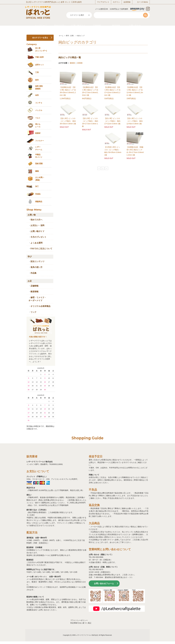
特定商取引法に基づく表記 (81, 623)
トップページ (41, 26)
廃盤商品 (39, 202)
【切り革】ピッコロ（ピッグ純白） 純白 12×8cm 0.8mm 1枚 (135, 121)
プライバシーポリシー (79, 620)
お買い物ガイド (78, 26)
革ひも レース (38, 125)
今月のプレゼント (38, 237)
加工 (37, 186)
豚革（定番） (70, 36)
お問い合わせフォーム (104, 583)
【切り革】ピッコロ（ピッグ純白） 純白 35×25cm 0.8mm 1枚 (68, 121)
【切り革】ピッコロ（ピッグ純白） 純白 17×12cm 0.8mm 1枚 (112, 121)
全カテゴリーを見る (40, 38)
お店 (30, 281)
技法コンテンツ (37, 261)
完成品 (38, 194)
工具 (37, 72)
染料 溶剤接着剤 (39, 87)
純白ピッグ (81, 36)
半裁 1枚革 (39, 57)
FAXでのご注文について (41, 249)
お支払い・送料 (37, 225)
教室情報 (116, 26)
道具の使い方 (36, 267)
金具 (37, 95)
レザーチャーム (39, 148)
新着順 (80, 63)
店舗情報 (97, 26)
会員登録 (127, 2)
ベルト (38, 118)
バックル (39, 110)
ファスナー (40, 141)
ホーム (61, 36)
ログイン (116, 2)
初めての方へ (60, 26)
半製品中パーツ (39, 156)
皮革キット (40, 65)
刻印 (37, 80)
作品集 (33, 273)
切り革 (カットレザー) (41, 49)
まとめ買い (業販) (40, 179)
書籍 (37, 171)
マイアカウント (103, 2)
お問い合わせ (135, 26)
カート (140, 2)
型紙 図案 (39, 164)
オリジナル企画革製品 (40, 306)
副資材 (38, 133)
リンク (33, 312)
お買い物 (32, 215)
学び (30, 257)
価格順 (72, 63)
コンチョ (39, 103)
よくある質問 (36, 243)
